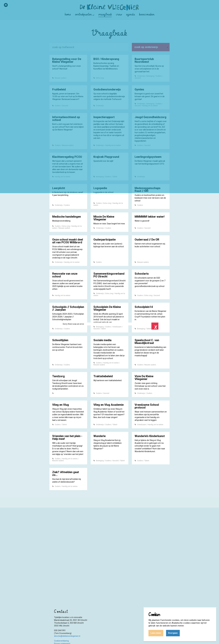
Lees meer (156, 633)
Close (155, 326)
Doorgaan (173, 633)
